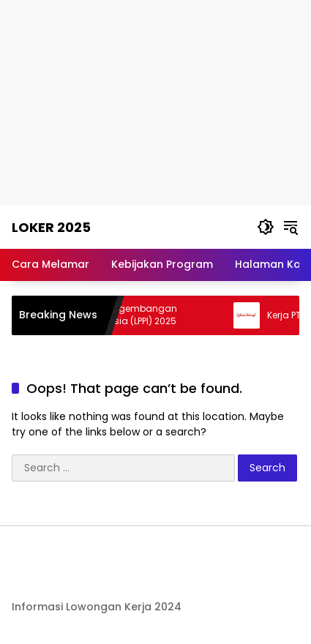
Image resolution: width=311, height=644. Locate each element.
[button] (266, 227)
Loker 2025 (51, 227)
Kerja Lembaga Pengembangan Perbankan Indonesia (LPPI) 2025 (111, 315)
